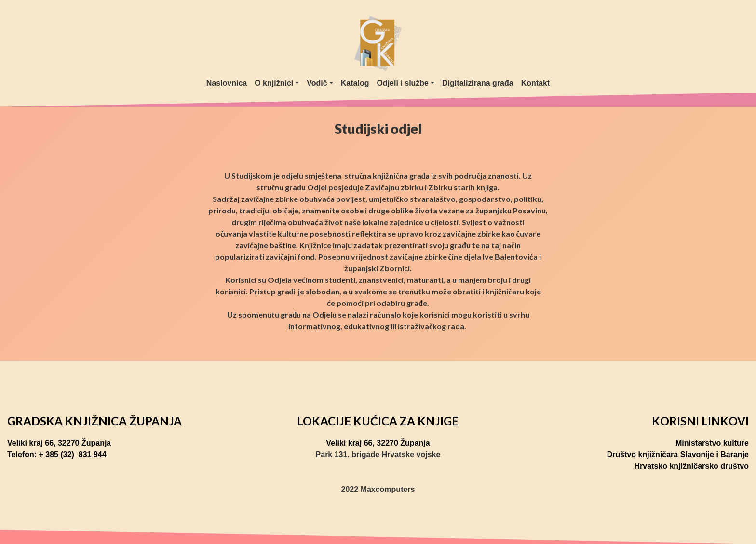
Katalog (355, 83)
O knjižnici (274, 83)
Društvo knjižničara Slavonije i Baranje (678, 455)
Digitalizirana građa (478, 83)
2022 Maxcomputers (378, 489)
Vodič (317, 83)
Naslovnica (227, 83)
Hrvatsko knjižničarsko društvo (692, 466)
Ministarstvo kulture (712, 443)
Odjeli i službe (403, 83)
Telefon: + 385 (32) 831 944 (57, 455)
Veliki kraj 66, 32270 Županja (59, 443)
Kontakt (536, 83)
